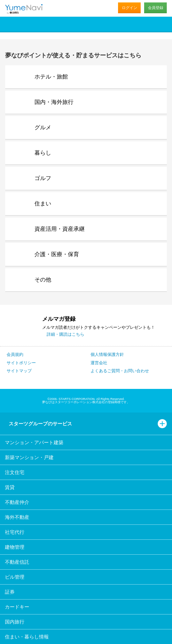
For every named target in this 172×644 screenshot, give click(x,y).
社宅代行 (15, 532)
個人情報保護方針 (107, 354)
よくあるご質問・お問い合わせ (120, 371)
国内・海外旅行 (54, 102)
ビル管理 (15, 577)
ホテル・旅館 (51, 77)
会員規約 (15, 354)
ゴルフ (43, 178)
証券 (10, 592)
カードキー (17, 607)
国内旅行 (15, 622)
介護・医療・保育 (57, 254)
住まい (43, 203)
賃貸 (10, 487)
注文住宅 (15, 472)
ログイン (130, 8)
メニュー (163, 24)
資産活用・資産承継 (60, 229)
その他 (43, 280)
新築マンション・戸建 (29, 457)
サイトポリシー (21, 363)
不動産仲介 (17, 502)
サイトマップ (19, 371)
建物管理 (15, 547)
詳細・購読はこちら (65, 334)
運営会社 (99, 363)
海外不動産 (17, 517)
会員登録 (156, 8)
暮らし (43, 153)
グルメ (43, 127)
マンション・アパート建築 (34, 442)
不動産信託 (17, 562)
